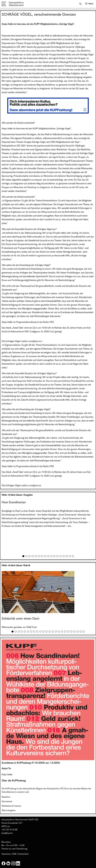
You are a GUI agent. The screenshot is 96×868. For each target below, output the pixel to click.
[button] (80, 4)
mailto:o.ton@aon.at (31, 341)
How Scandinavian (14, 502)
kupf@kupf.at (7, 833)
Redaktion (6, 797)
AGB (14, 854)
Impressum (6, 854)
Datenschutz (23, 854)
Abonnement (7, 802)
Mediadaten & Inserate (11, 806)
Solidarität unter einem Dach (20, 619)
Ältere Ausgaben (9, 810)
